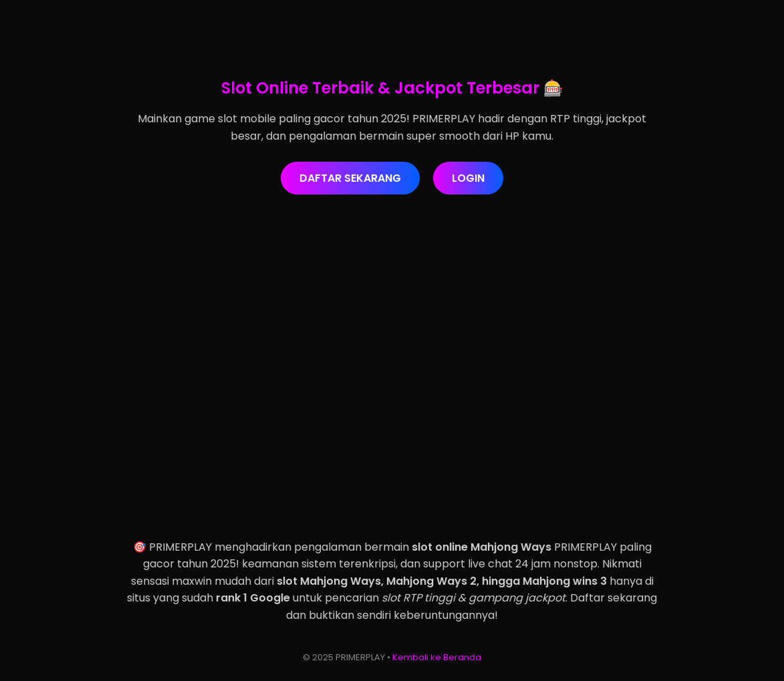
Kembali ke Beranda (437, 657)
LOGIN (468, 178)
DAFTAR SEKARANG (350, 178)
